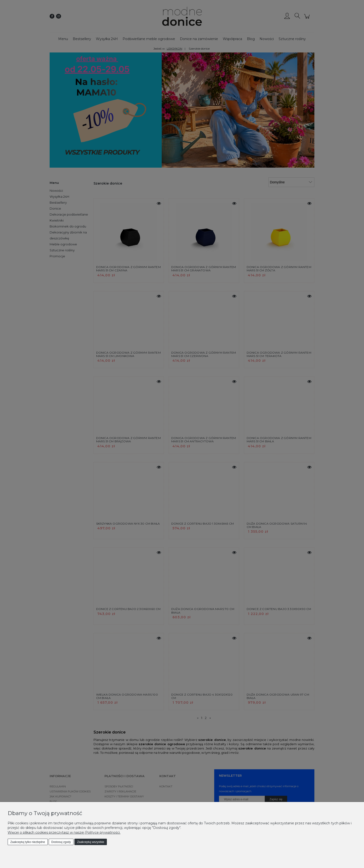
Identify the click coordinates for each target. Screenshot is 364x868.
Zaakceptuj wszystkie (91, 842)
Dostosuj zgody (61, 842)
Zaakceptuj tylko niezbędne (28, 842)
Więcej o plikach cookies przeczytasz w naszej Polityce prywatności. (64, 832)
